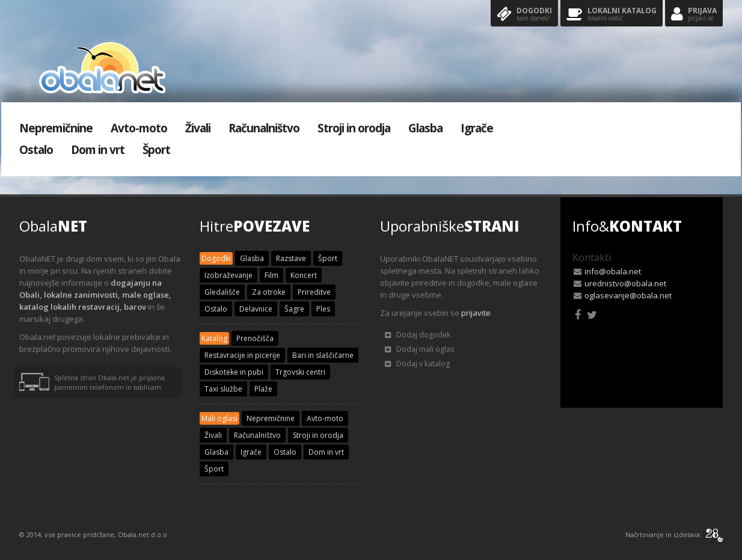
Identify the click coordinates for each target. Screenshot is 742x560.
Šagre (294, 309)
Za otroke (269, 292)
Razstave (291, 258)
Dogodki (524, 15)
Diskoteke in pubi (234, 372)
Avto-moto (139, 128)
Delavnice (256, 309)
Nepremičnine (56, 128)
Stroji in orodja (354, 128)
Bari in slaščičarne (323, 355)
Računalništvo (264, 128)
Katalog (214, 338)
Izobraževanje (228, 275)
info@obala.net (613, 271)
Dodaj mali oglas (419, 349)
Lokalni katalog (612, 15)
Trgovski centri (300, 372)
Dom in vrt (98, 150)
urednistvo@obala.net (625, 283)
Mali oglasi (219, 418)
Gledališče (222, 292)
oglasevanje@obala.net (628, 295)
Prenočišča (255, 338)
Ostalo (36, 150)
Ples (323, 309)
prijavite (476, 313)
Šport (156, 150)
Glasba (425, 128)
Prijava (694, 15)
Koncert (304, 275)
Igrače (477, 128)
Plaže (263, 389)
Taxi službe (223, 389)
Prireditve (314, 292)
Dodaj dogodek (418, 335)
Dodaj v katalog (417, 364)
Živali (198, 128)
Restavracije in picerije (242, 355)
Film (271, 275)
